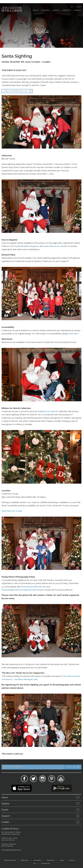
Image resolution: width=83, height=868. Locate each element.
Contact (77, 10)
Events (56, 10)
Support (66, 10)
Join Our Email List (43, 767)
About (36, 10)
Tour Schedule (10, 840)
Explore (46, 10)
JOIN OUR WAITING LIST (16, 91)
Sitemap (72, 860)
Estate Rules (25, 860)
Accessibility (37, 860)
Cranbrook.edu (45, 863)
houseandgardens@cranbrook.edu (11, 850)
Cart (72, 7)
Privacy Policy (51, 860)
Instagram (33, 246)
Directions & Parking (10, 860)
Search (79, 7)
